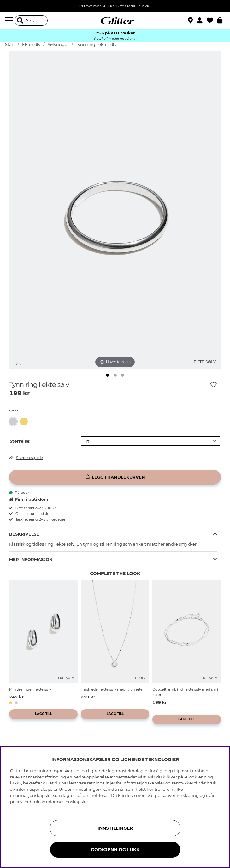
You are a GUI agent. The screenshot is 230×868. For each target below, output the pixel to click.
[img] (122, 375)
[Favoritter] (212, 21)
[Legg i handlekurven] (115, 477)
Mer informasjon (31, 559)
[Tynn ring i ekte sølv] (15, 422)
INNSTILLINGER (115, 828)
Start (10, 44)
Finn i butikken (29, 499)
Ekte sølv (31, 44)
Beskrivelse (24, 534)
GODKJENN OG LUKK (115, 850)
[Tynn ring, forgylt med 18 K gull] (25, 422)
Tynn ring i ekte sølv (96, 44)
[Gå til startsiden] (115, 21)
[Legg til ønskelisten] (214, 385)
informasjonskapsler (67, 802)
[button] (202, 21)
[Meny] (10, 21)
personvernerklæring (177, 795)
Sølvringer (58, 44)
